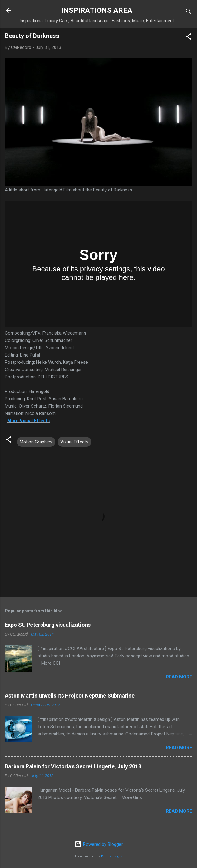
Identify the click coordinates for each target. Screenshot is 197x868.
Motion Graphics (36, 442)
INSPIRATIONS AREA (97, 10)
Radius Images (112, 856)
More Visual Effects (28, 421)
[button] (189, 38)
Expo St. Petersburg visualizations (48, 625)
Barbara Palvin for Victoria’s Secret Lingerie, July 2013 (73, 766)
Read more (179, 677)
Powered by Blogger (99, 844)
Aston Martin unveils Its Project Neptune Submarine (70, 696)
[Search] (189, 12)
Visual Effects (74, 442)
